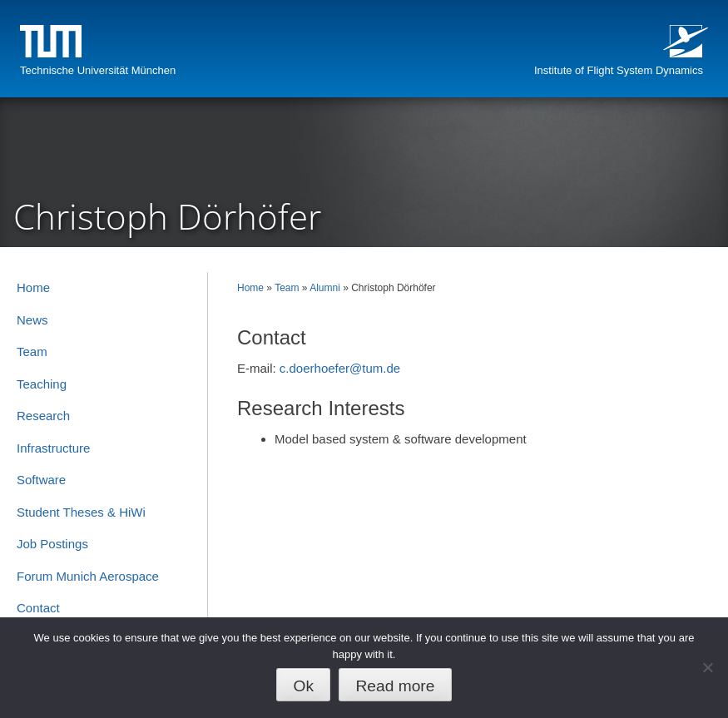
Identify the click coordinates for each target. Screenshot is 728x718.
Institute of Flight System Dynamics (619, 70)
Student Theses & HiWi (81, 512)
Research (43, 416)
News (32, 320)
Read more (395, 686)
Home (250, 288)
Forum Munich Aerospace (88, 576)
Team (287, 288)
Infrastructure (53, 448)
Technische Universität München (98, 70)
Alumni (325, 288)
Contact (38, 608)
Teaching (42, 384)
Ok (304, 686)
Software (41, 480)
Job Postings (52, 544)
